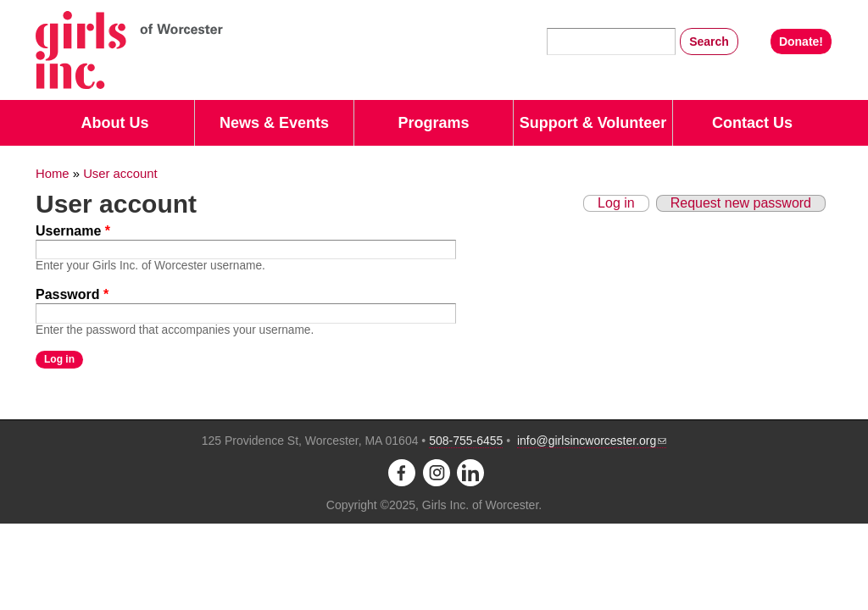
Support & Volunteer (593, 123)
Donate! (801, 42)
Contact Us (752, 123)
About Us (115, 123)
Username (73, 231)
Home (53, 174)
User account (120, 174)
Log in (616, 203)
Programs (433, 123)
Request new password (741, 203)
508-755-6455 (466, 441)
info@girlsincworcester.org (592, 441)
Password (72, 294)
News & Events (274, 123)
